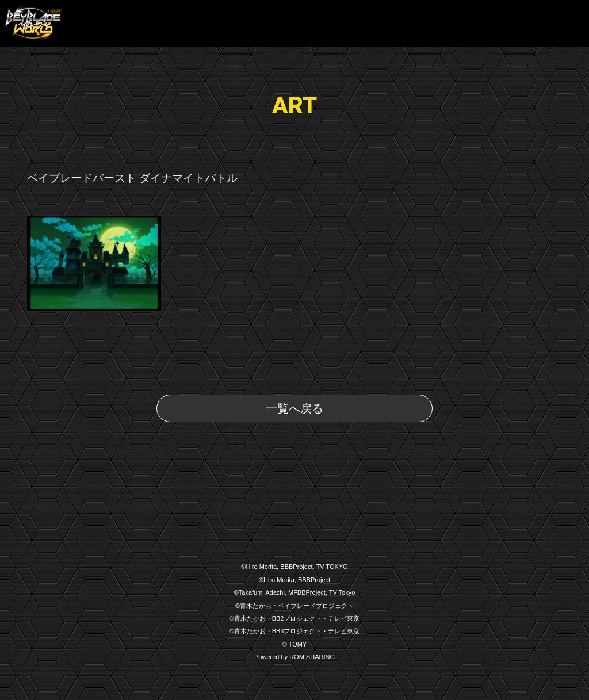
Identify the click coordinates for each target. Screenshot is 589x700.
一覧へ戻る (294, 408)
